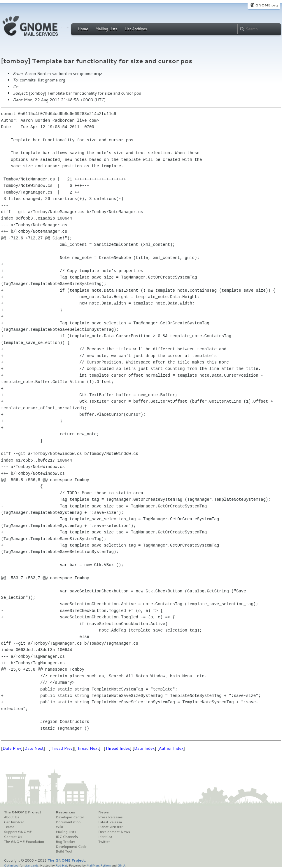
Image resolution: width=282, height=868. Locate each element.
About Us (12, 817)
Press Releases (110, 817)
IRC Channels (67, 837)
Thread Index (118, 748)
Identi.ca (105, 837)
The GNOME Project (23, 812)
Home (83, 29)
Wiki (59, 827)
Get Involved (14, 822)
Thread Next (87, 748)
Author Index (171, 748)
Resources (65, 812)
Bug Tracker (65, 842)
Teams (9, 827)
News (104, 812)
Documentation (68, 822)
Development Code (71, 847)
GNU (121, 865)
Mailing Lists (106, 29)
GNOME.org (266, 5)
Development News (114, 832)
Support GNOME (18, 832)
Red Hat (61, 865)
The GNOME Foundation (24, 842)
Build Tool (64, 851)
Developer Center (70, 817)
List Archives (136, 29)
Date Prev (12, 748)
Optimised (11, 865)
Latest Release (110, 822)
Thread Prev (61, 748)
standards (31, 865)
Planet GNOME (111, 827)
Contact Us (13, 837)
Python (106, 865)
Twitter (104, 842)
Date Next (34, 748)
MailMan (93, 865)
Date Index (144, 748)
